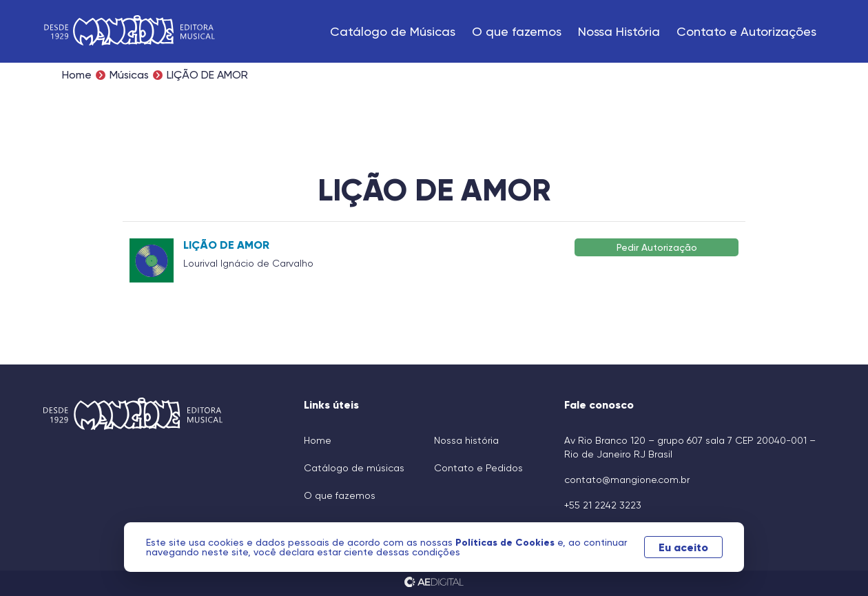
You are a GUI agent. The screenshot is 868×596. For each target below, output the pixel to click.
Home (77, 75)
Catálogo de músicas (354, 468)
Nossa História (619, 31)
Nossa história (466, 440)
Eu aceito (683, 547)
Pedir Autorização (657, 247)
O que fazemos (517, 31)
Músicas (129, 75)
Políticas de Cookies (506, 542)
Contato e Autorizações (746, 31)
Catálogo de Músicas (393, 31)
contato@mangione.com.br (627, 480)
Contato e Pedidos (478, 468)
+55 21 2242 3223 (603, 505)
